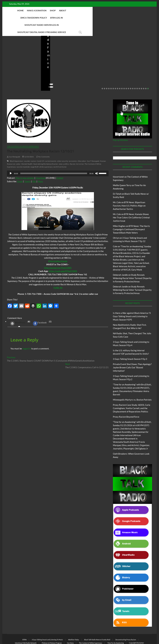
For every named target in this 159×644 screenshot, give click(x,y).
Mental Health (27, 150)
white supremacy (46, 153)
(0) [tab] (19, 309)
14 (131, 74)
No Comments (12, 68)
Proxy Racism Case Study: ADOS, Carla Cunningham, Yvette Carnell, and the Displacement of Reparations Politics (132, 394)
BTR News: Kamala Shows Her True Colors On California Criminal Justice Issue (131, 203)
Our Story (70, 629)
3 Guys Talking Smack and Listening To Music (47, 625)
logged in (27, 334)
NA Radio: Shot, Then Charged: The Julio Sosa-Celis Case (60, 56)
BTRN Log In (115, 10)
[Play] (11, 159)
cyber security (62, 147)
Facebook (40, 309)
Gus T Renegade (93, 147)
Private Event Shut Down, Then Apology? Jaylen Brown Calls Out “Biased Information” (136, 54)
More (40, 167)
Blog (13, 46)
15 (133, 74)
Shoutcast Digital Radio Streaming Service (93, 18)
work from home (60, 153)
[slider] (54, 159)
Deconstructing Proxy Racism (126, 625)
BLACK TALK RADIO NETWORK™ (22, 634)
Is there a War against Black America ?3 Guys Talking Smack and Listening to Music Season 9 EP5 (132, 302)
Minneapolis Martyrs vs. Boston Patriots (132, 385)
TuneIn (27, 167)
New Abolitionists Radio (60, 48)
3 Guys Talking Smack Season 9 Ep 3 (130, 345)
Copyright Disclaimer (136, 628)
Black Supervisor (16, 147)
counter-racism (30, 147)
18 (139, 74)
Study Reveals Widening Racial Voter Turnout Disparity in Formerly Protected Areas (132, 264)
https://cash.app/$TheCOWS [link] (63, 257)
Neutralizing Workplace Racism (46, 150)
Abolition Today (74, 625)
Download (40, 164)
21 (146, 74)
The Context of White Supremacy (23, 132)
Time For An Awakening (116, 629)
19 (141, 74)
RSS (34, 167)
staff (9, 64)
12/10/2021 (28, 142)
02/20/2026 (135, 64)
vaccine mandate (23, 153)
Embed (60, 164)
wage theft (34, 153)
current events (50, 147)
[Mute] (97, 159)
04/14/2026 (20, 64)
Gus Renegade (14, 142)
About (72, 10)
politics (66, 150)
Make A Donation (46, 10)
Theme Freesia (55, 635)
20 (144, 74)
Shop (62, 10)
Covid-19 (40, 147)
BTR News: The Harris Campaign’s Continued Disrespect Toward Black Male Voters (131, 215)
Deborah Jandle (120, 261)
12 (126, 74)
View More (11, 73)
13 (128, 74)
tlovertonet (118, 162)
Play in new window (25, 164)
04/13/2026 (58, 64)
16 (135, 74)
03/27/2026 (97, 64)
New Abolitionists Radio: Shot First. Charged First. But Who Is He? (22, 56)
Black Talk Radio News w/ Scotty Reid (97, 625)
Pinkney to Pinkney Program (52, 629)
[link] (58, 247)
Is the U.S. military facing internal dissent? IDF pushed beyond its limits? (98, 54)
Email (20, 167)
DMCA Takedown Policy (92, 10)
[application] (58, 159)
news (61, 150)
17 (137, 74)
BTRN (134, 44)
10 (122, 74)
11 (124, 74)
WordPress (18, 309)
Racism (73, 150)
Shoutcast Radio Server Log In (48, 18)
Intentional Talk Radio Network (26, 629)
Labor (18, 150)
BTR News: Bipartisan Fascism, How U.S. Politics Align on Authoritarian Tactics (129, 191)
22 (148, 74)
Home (30, 10)
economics (73, 147)
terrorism (80, 150)
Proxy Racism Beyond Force (126, 402)
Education (82, 147)
